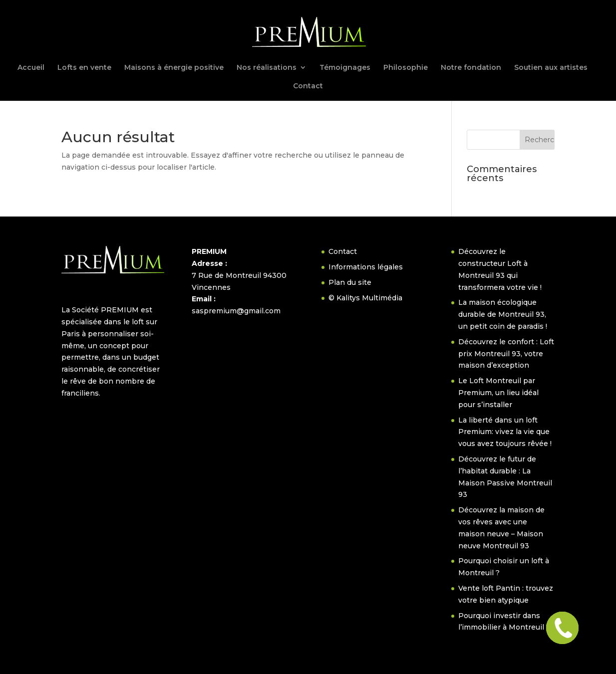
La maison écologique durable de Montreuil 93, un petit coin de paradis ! (503, 314)
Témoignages (345, 68)
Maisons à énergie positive (174, 68)
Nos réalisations (267, 68)
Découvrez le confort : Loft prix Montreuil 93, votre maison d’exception (506, 354)
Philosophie (406, 68)
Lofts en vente (84, 68)
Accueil (31, 68)
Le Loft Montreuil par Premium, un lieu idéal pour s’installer (498, 393)
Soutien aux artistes (551, 68)
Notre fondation (471, 68)
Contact (308, 86)
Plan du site (350, 282)
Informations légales (366, 267)
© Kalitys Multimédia (365, 298)
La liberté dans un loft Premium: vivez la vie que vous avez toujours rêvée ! (505, 432)
